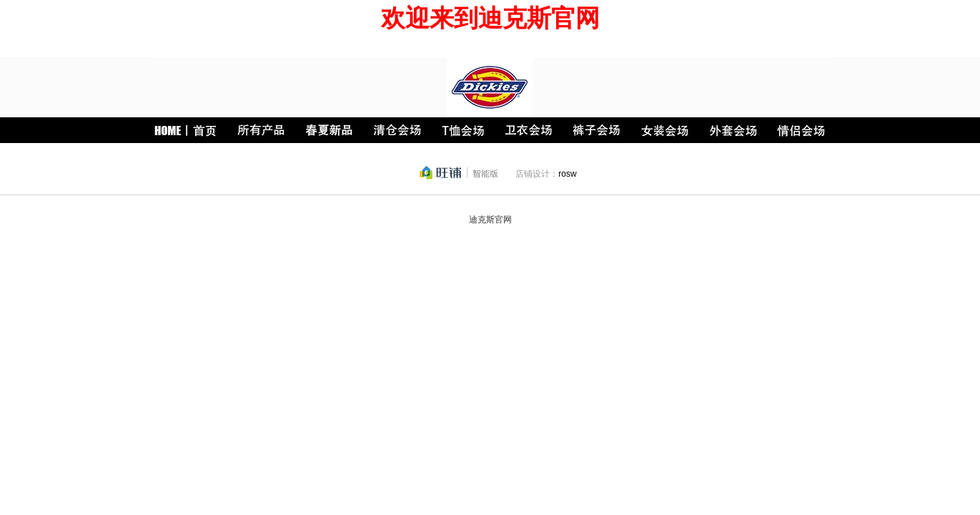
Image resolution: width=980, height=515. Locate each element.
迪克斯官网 (490, 220)
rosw (567, 174)
